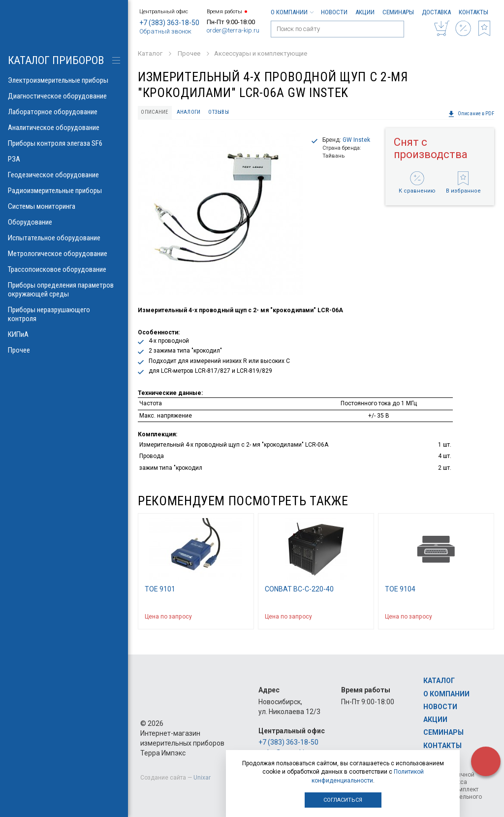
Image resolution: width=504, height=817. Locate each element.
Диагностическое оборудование (64, 96)
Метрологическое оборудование (64, 254)
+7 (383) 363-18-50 (169, 23)
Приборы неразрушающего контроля (64, 314)
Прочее (64, 350)
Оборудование (64, 222)
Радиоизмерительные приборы (64, 191)
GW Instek (356, 140)
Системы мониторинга (64, 206)
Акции (365, 12)
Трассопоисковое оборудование (64, 269)
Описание (155, 112)
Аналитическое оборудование (64, 128)
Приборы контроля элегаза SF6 (64, 143)
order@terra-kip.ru (233, 30)
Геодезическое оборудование (64, 175)
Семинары (398, 12)
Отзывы (219, 112)
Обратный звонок (165, 31)
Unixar (202, 778)
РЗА (64, 159)
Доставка (436, 12)
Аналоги (189, 112)
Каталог (439, 681)
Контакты (473, 12)
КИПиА (64, 334)
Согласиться (343, 800)
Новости (334, 12)
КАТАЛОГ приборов (56, 60)
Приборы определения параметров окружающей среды (64, 290)
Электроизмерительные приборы (64, 80)
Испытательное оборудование (64, 238)
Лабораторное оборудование (64, 112)
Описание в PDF (471, 114)
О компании (292, 12)
